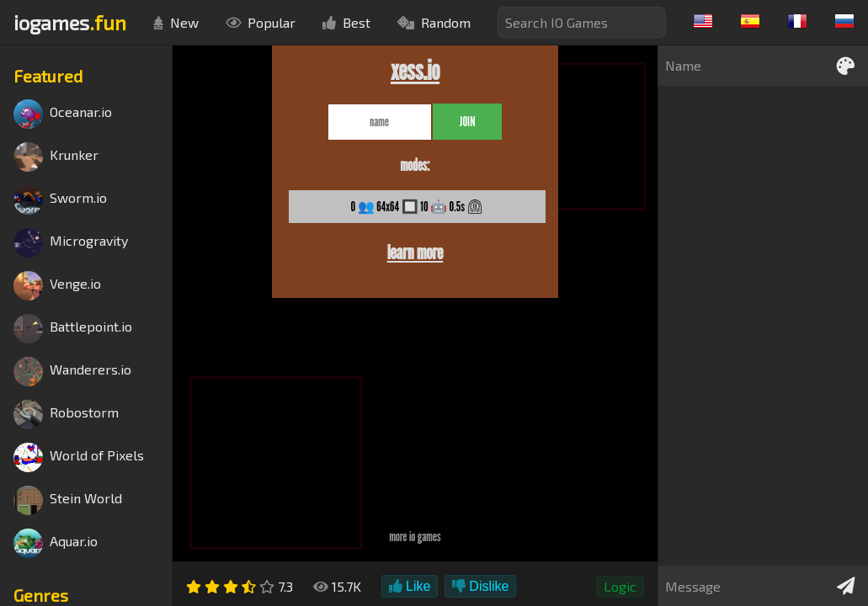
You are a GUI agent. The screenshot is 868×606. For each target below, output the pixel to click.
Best (346, 22)
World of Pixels (79, 457)
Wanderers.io (72, 372)
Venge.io (57, 286)
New (176, 22)
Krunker (56, 157)
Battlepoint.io (73, 329)
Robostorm (66, 415)
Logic (620, 586)
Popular (261, 22)
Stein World (68, 500)
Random (434, 22)
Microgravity (71, 243)
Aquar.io (56, 543)
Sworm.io (60, 200)
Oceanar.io (63, 114)
